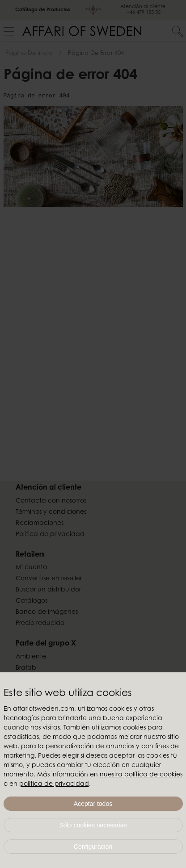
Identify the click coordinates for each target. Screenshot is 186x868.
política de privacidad (54, 784)
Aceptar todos (93, 804)
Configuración (93, 847)
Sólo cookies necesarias (93, 825)
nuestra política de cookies (141, 775)
